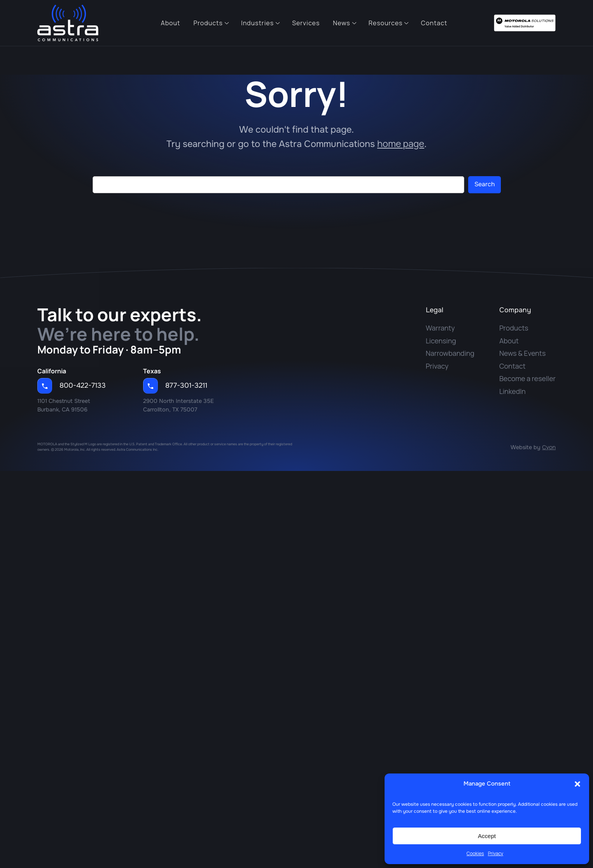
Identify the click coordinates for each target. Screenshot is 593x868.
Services (306, 23)
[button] (577, 784)
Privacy (496, 853)
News (341, 23)
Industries (257, 23)
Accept (487, 836)
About (171, 23)
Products (208, 23)
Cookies (475, 853)
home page (401, 143)
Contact (434, 23)
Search (485, 184)
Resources (386, 23)
